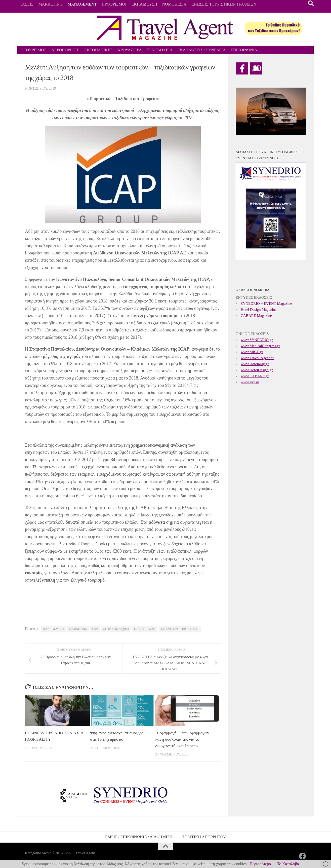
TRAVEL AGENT (145, 629)
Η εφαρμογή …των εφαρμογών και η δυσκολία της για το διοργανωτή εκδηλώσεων (182, 739)
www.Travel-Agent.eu (257, 358)
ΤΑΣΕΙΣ (27, 4)
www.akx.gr (250, 382)
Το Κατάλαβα (288, 864)
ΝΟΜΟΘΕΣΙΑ (174, 4)
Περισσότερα (260, 864)
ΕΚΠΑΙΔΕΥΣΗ (144, 4)
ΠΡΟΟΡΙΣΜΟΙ (114, 4)
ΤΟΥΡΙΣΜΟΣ (35, 50)
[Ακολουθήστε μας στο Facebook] (303, 856)
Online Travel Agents (116, 629)
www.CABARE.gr (255, 376)
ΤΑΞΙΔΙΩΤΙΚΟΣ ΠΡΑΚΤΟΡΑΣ (180, 629)
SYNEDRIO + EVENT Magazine (266, 304)
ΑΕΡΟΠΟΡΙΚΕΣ (65, 50)
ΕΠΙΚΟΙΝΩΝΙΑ (244, 50)
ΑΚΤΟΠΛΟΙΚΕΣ (98, 50)
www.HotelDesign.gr (257, 370)
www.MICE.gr (252, 352)
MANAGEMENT (82, 4)
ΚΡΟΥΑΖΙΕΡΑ (130, 50)
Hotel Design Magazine (259, 310)
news (95, 629)
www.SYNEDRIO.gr (257, 340)
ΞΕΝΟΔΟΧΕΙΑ (160, 50)
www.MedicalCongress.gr (260, 346)
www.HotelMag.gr (255, 364)
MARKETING (51, 4)
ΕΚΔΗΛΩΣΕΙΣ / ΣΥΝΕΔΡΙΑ (202, 50)
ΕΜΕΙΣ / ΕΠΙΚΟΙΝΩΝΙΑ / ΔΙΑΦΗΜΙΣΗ (139, 837)
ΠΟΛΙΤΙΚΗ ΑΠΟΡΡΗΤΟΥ (204, 837)
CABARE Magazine (256, 316)
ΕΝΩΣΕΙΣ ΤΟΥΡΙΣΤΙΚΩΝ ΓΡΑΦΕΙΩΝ (224, 4)
